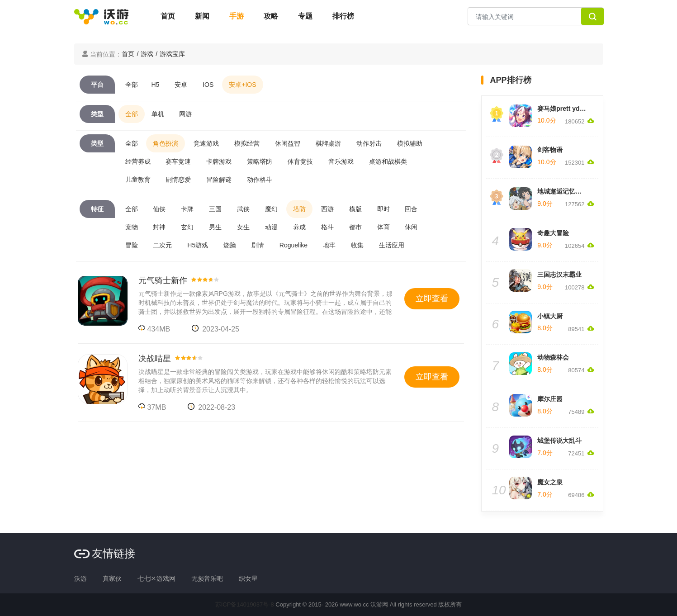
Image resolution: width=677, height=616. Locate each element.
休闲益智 (288, 143)
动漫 (271, 227)
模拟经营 (247, 143)
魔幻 (271, 209)
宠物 (132, 227)
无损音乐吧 (207, 578)
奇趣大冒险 (553, 233)
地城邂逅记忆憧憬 (563, 191)
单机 (158, 114)
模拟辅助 (410, 143)
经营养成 (138, 161)
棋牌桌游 (328, 143)
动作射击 (369, 143)
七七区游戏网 (156, 578)
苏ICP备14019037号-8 (245, 604)
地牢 (329, 245)
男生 (215, 227)
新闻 (202, 16)
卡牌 (187, 209)
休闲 (411, 227)
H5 (156, 85)
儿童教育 (138, 180)
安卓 (181, 85)
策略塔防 (260, 161)
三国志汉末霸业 (559, 275)
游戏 (147, 54)
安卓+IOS (242, 85)
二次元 (162, 245)
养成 (299, 227)
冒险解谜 (219, 180)
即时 (383, 209)
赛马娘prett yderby (565, 109)
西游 (327, 209)
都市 (355, 227)
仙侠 (159, 209)
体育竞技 (300, 161)
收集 (357, 245)
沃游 (80, 578)
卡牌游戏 (219, 161)
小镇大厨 (550, 316)
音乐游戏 (341, 161)
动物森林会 (553, 357)
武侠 (243, 209)
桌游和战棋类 (388, 161)
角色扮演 (166, 143)
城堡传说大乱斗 (559, 441)
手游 (237, 16)
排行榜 (343, 16)
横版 (355, 209)
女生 (243, 227)
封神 (159, 227)
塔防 (299, 209)
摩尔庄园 (550, 399)
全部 (132, 85)
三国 (215, 209)
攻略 (271, 16)
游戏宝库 (172, 54)
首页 (168, 16)
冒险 (132, 245)
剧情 (258, 245)
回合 (411, 209)
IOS (208, 85)
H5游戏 (198, 245)
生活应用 (392, 245)
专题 (305, 16)
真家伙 (112, 578)
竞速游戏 (206, 143)
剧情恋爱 (178, 180)
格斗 (327, 227)
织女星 (248, 578)
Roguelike (294, 245)
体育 (383, 227)
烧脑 (230, 245)
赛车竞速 (178, 161)
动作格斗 (260, 180)
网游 (185, 114)
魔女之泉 (550, 482)
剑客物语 (550, 150)
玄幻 (187, 227)
